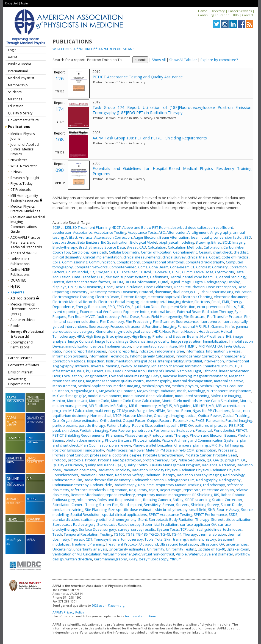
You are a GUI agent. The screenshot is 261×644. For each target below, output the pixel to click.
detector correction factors (88, 282)
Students (15, 92)
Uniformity (156, 549)
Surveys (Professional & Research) (27, 334)
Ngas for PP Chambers (211, 411)
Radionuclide (101, 485)
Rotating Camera (157, 500)
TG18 (130, 534)
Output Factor (134, 420)
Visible (181, 554)
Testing (106, 534)
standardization (66, 519)
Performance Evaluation (174, 430)
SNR (211, 510)
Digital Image (181, 282)
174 (60, 109)
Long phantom (95, 376)
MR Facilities (99, 406)
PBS (232, 425)
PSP (173, 460)
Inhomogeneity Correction (197, 356)
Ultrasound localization (179, 544)
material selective (229, 381)
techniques (232, 529)
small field (198, 510)
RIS (217, 495)
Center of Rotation (156, 252)
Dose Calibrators (158, 287)
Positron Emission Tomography (78, 450)
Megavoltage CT (84, 391)
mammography (159, 381)
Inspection (96, 361)
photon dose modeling (84, 440)
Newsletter (19, 160)
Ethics (231, 307)
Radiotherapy (125, 485)
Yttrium (176, 559)
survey (124, 529)
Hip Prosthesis (212, 336)
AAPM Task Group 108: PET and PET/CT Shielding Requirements (150, 138)
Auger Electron (146, 237)
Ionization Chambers (202, 366)
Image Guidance (132, 341)
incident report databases (84, 351)
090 (60, 170)
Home (203, 11)
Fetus (145, 317)
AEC (162, 232)
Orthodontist (111, 420)
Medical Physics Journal (23, 136)
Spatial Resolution (85, 514)
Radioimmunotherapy (71, 485)
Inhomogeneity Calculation (152, 356)
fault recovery (108, 317)
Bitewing (203, 242)
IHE (229, 336)
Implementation (118, 346)
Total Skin (163, 539)
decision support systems (127, 277)
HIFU (80, 336)
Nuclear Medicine (138, 415)
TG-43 (165, 534)
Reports (17, 292)
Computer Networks (91, 267)
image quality (158, 341)
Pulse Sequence (191, 460)
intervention (214, 361)
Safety (178, 500)
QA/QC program (226, 460)
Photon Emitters (118, 440)
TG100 (119, 534)
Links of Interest (20, 372)
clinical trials (197, 257)
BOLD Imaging (234, 242)
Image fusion (106, 341)
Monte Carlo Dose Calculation (136, 401)
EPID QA (123, 307)
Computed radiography (205, 262)
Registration (117, 490)
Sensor (168, 505)
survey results (143, 529)
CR (92, 272)
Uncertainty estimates (127, 549)
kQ (88, 371)
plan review (121, 445)
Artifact (71, 237)
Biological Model (144, 242)
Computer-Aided (123, 267)
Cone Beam (159, 267)
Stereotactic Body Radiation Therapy (179, 519)
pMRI (213, 445)
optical (191, 415)
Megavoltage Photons (117, 391)
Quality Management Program (175, 465)
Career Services (240, 11)
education (243, 292)
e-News (16, 172)
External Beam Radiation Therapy (205, 312)
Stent (143, 519)
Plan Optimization (95, 445)
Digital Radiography (210, 282)
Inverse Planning (105, 366)
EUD (241, 307)
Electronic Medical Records (75, 302)
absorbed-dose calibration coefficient (202, 227)
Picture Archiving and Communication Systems (200, 440)
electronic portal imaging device (167, 302)
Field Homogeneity (167, 317)
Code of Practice (235, 257)
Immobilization (215, 341)
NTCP (117, 415)
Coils (56, 262)
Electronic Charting (197, 297)
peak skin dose (65, 430)
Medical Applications (95, 386)
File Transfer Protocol (225, 317)
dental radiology (233, 277)
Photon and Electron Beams (213, 435)
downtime (163, 292)
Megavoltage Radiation (156, 391)
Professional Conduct (70, 455)
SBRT (189, 500)
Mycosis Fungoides (138, 411)
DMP (72, 287)
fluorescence (187, 321)
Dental (175, 277)
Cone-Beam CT (182, 267)
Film (247, 317)
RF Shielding (202, 495)
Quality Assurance (68, 465)
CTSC (176, 272)
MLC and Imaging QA (69, 396)
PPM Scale (166, 450)
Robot (226, 495)
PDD (241, 425)
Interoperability (171, 361)
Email (216, 302)
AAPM (13, 57)
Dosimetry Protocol (137, 292)
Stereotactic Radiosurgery (74, 524)
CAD (143, 247)
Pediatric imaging (94, 430)
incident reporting (122, 351)
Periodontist (224, 430)
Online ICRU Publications (20, 261)
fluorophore (210, 321)
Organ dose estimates (80, 420)
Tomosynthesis (107, 539)
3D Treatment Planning (91, 227)
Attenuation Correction (113, 237)
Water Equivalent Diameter (211, 554)
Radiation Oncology (114, 470)
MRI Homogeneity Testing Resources (27, 198)
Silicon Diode (231, 505)
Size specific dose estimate (131, 510)
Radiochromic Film (67, 480)
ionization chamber (167, 366)
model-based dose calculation (148, 396)
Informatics (195, 351)
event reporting (65, 312)
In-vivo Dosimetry (135, 366)
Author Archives (23, 320)
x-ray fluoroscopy (154, 559)
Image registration (186, 341)
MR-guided (183, 406)
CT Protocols (20, 190)
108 (60, 140)
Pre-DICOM (185, 450)
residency (127, 495)
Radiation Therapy (160, 475)
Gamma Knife (223, 326)
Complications (128, 262)
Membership (18, 85)
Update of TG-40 (211, 549)
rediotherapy (214, 485)
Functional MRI (190, 326)
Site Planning (96, 510)
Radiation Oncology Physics (155, 470)
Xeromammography (110, 559)
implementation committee (155, 346)
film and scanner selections (75, 321)
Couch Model (77, 272)
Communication (102, 262)
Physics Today (21, 184)
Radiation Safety (129, 475)
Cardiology (81, 252)
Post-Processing (119, 450)
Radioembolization (148, 480)
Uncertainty (62, 549)
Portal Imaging (231, 445)
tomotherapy (132, 539)
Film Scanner (164, 321)
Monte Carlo (99, 401)
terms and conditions (141, 616)
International (18, 71)
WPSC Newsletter (24, 166)
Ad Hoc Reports (25, 298)
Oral (56, 420)
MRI (212, 406)
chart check (222, 252)
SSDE (233, 514)
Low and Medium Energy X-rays (135, 376)
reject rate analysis (218, 490)
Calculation (157, 247)
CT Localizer (127, 272)
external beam (163, 312)
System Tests (168, 529)
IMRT (192, 346)
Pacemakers (184, 420)
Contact (248, 15)
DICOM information (141, 282)
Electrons (202, 302)
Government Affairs (23, 120)
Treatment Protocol (122, 544)
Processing (227, 450)
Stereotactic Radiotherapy (119, 524)
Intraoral (82, 366)
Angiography (221, 232)
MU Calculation (81, 411)
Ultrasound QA (212, 544)
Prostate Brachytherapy (163, 455)
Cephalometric (185, 252)
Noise (237, 411)
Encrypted (12, 3)
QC (244, 460)
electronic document (231, 297)
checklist (241, 252)
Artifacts (86, 237)
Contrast (203, 267)
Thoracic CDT (82, 539)
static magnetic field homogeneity (109, 519)
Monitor (59, 401)
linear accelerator (234, 371)
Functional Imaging (161, 326)
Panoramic (215, 420)
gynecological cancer (135, 331)
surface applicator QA (198, 524)
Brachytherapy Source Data (102, 247)
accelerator (62, 232)
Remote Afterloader (87, 495)
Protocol (59, 460)
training (179, 539)
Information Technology (109, 356)
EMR (226, 302)
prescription (206, 450)
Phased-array (136, 435)
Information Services (223, 351)
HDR (157, 331)
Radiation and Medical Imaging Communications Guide (28, 224)
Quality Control (136, 465)
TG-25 (154, 534)
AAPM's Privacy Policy (68, 612)
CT (113, 272)
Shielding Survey (205, 505)
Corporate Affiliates (23, 365)
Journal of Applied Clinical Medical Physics (25, 149)
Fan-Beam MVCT (81, 317)
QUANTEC (18, 280)
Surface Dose (90, 529)
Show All (159, 60)
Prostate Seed (225, 455)
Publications (19, 127)
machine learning (177, 376)
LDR (108, 371)
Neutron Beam (179, 411)
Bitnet (216, 242)
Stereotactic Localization (231, 519)
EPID (111, 307)
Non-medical (101, 415)
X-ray (133, 559)
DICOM (117, 282)
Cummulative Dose (198, 272)
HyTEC (15, 286)
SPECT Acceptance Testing (170, 514)
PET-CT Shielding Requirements (78, 435)
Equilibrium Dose (146, 307)
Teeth (57, 534)
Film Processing (139, 321)
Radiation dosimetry (79, 470)
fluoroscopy (99, 326)
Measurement (64, 386)
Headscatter (209, 331)
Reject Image (171, 490)
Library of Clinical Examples (169, 371)
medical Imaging (127, 386)
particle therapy (92, 425)
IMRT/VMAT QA (210, 346)
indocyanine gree (170, 351)
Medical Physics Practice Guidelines (25, 209)
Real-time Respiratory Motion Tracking (170, 485)
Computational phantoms (163, 262)
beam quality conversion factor (217, 237)
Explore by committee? (219, 60)
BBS (236, 15)
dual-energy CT (185, 292)
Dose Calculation (129, 287)
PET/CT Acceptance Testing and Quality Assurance (138, 77)
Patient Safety (119, 425)
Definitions (159, 277)
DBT (101, 277)
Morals (246, 401)
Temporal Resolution (81, 534)
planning (200, 445)
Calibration (213, 247)
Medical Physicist (21, 78)
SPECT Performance (210, 514)
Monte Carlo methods (180, 401)
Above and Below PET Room (145, 227)
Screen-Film (109, 505)
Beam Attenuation (174, 237)
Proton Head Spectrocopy (120, 460)
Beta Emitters (88, 242)
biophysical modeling (176, 242)
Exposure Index (136, 312)
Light (197, 371)
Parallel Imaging (239, 420)
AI (189, 232)
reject (154, 490)
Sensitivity (152, 505)
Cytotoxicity (225, 272)
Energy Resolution (91, 307)
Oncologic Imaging (169, 415)
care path (99, 252)
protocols (76, 460)
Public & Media (20, 64)
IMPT (183, 346)
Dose (109, 287)
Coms (143, 267)
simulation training (68, 510)
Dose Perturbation (189, 287)
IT (237, 366)
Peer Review (120, 430)
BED (248, 237)
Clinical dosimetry (67, 257)
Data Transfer (84, 277)
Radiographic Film (180, 480)
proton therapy (155, 460)
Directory (218, 11)
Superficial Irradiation (160, 524)
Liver (56, 376)
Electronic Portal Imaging (119, 302)
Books (15, 326)
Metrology (197, 391)
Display (234, 282)
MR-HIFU (200, 406)
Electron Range (133, 297)
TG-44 (177, 534)
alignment (200, 232)
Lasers (98, 371)
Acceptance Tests (142, 232)
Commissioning (75, 262)
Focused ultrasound (127, 326)
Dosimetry (79, 292)
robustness (86, 500)
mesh (182, 391)
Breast (132, 247)
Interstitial (194, 361)
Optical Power (210, 415)
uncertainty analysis (90, 549)
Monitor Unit (77, 401)
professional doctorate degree (116, 455)
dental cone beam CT (200, 277)
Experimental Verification (101, 312)
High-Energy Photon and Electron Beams (165, 336)
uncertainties (237, 544)
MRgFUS (165, 406)
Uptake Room (238, 549)
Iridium (227, 366)
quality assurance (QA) (103, 465)
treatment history (202, 539)
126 (60, 79)
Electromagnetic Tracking (73, 297)
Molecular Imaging (226, 396)
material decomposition (193, 381)
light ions (210, 371)
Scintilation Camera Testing (75, 505)
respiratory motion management (164, 495)
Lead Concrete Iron (129, 371)
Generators (106, 331)
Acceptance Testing (110, 232)
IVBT (81, 371)
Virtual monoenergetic (121, 554)
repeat (111, 495)
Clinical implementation (102, 257)
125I (68, 227)
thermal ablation (212, 534)
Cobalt (214, 257)
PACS (200, 420)
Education (16, 106)
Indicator (146, 351)
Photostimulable (147, 440)
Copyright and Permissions (22, 345)
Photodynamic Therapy (169, 435)
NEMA (160, 411)
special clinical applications (125, 514)
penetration (142, 430)
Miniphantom (240, 391)
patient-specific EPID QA (173, 425)
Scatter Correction (227, 500)
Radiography (207, 480)
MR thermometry (143, 406)
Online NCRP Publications (20, 272)
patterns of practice (211, 425)
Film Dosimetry (112, 321)
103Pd (58, 227)
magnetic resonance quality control (115, 381)
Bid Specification (115, 242)
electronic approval (164, 297)
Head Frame (173, 331)
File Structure (195, 317)
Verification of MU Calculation (77, 554)
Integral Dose (145, 361)
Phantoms (115, 435)
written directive (79, 559)
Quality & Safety (20, 113)
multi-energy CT (108, 411)
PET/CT (241, 430)
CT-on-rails (161, 272)
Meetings (15, 99)
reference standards (88, 490)
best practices (64, 242)
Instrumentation (119, 361)
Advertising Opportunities (19, 382)
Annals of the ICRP (24, 253)
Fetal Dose (130, 317)
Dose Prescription (221, 287)
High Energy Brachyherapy (108, 336)
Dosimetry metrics (105, 292)
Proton (91, 460)
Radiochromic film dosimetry (107, 480)
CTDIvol (145, 272)
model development (105, 396)
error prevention (211, 307)
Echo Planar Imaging (216, 292)
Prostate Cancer (198, 455)
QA (209, 460)
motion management (70, 406)
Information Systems (70, 356)
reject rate (192, 490)
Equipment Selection (178, 307)
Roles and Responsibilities (120, 500)
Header (191, 331)
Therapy (190, 534)
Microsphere (217, 391)
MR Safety (119, 406)
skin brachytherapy (171, 510)
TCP (184, 529)
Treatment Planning (88, 544)
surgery (110, 529)
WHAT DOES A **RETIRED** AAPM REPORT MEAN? (93, 49)
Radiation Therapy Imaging (199, 475)
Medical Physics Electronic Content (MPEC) (25, 309)
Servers (183, 505)
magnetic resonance (210, 376)
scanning (203, 500)
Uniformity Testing (181, 549)
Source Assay (228, 510)
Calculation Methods (185, 247)
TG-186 (142, 534)
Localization (72, 376)
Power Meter (145, 450)
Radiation (227, 465)
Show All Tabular (183, 60)
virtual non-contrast (158, 554)
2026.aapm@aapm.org (108, 605)
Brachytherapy (65, 247)
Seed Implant (131, 505)
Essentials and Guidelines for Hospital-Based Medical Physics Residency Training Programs (172, 171)
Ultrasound (149, 544)
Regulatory (138, 490)
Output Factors (159, 420)
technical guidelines (205, 529)
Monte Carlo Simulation (219, 401)
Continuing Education (214, 15)
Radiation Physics (194, 470)
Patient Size (142, 425)
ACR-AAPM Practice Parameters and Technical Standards (26, 242)
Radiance (210, 465)
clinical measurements (142, 257)
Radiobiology (234, 475)
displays (59, 287)
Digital (163, 282)
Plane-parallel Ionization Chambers (162, 445)
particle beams (65, 425)
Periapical (204, 430)
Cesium (205, 252)
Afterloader (176, 232)
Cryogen (103, 272)
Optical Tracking (236, 415)
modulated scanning (192, 396)
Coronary (220, 267)
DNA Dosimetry (90, 287)
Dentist (58, 282)
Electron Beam (107, 297)
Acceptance (83, 232)
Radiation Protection (97, 475)
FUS (206, 326)
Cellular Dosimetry (124, 252)
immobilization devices (84, 346)
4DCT (116, 227)
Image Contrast (81, 341)
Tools (149, 539)
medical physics (185, 386)
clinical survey (174, 257)
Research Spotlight (25, 178)
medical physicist (156, 386)
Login (25, 3)
